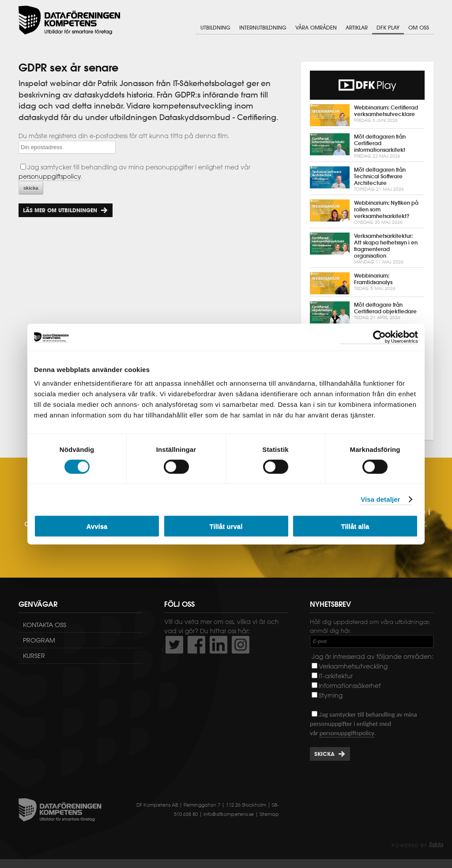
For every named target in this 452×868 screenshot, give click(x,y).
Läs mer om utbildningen (60, 210)
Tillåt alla (355, 526)
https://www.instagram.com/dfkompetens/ (241, 645)
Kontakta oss (45, 625)
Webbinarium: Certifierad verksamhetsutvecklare (367, 115)
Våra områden (316, 28)
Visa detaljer (380, 499)
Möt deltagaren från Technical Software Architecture (367, 179)
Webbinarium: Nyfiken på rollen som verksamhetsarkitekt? (367, 212)
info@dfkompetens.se (229, 814)
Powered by (417, 845)
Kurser (34, 656)
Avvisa (97, 526)
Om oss (419, 28)
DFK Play (388, 28)
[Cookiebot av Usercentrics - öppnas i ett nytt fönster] (379, 337)
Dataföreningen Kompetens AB (69, 20)
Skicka (324, 754)
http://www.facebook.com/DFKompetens (196, 645)
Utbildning (215, 28)
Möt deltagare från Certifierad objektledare (367, 312)
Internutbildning (263, 28)
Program (39, 640)
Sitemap (269, 814)
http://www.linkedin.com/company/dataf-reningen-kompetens (218, 645)
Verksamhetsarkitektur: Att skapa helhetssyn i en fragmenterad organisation (367, 249)
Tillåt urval (226, 526)
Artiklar (357, 28)
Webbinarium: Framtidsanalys (367, 283)
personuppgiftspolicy (50, 177)
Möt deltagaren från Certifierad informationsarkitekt (367, 146)
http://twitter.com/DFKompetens (174, 645)
